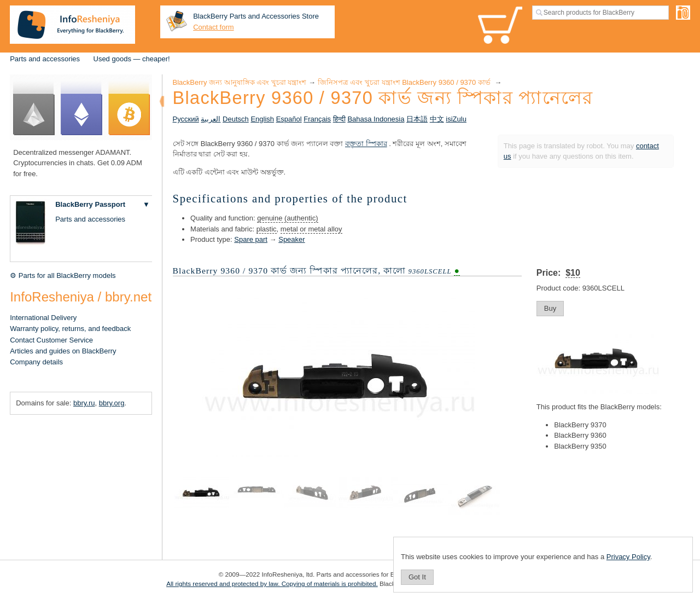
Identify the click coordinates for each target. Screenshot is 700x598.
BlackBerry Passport (90, 204)
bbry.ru (84, 403)
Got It (417, 577)
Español (289, 119)
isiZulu (456, 119)
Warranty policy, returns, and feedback (70, 329)
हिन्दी (339, 119)
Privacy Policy (628, 557)
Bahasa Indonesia (376, 119)
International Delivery (43, 318)
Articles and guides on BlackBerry (63, 351)
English (262, 119)
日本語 (417, 119)
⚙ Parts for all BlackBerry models (63, 275)
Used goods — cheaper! (132, 59)
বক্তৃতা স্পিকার (366, 144)
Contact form (213, 27)
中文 (437, 119)
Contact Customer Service (51, 340)
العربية (211, 119)
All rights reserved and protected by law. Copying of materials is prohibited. (272, 584)
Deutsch (236, 119)
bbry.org (112, 403)
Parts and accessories (45, 59)
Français (317, 119)
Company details (36, 362)
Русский (186, 119)
